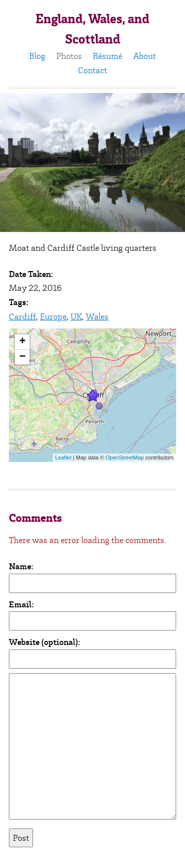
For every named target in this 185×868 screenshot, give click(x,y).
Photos (69, 56)
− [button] (22, 357)
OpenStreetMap (125, 457)
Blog (37, 56)
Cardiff (22, 317)
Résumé (108, 56)
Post (21, 838)
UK (76, 317)
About (145, 56)
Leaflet (63, 457)
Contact (92, 70)
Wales (97, 317)
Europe (53, 317)
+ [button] (22, 342)
